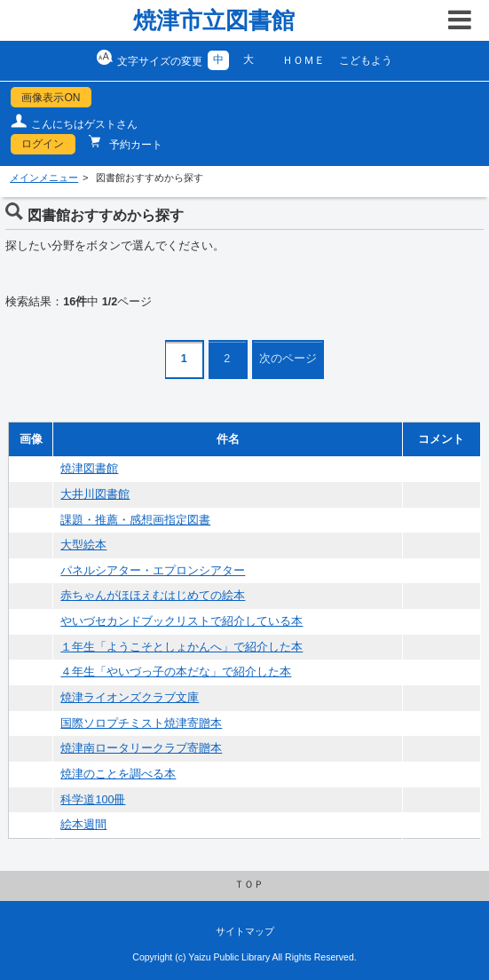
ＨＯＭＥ (304, 60)
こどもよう (366, 60)
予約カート (134, 145)
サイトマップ (245, 931)
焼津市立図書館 (214, 20)
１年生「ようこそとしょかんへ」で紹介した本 (181, 647)
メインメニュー (44, 178)
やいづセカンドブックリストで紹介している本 (181, 621)
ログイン (43, 144)
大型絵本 (83, 545)
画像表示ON (51, 98)
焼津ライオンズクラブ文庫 (130, 698)
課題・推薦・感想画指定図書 (135, 520)
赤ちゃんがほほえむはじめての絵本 (153, 596)
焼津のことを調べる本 (118, 774)
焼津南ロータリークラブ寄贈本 (141, 748)
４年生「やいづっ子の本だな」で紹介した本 (176, 672)
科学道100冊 (93, 800)
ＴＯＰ (249, 884)
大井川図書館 (95, 494)
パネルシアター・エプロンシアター (153, 571)
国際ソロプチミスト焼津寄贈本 (141, 723)
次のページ (288, 359)
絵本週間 (83, 825)
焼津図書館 (89, 469)
